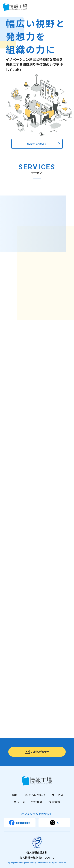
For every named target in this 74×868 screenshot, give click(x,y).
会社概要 (37, 802)
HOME (15, 795)
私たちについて (36, 795)
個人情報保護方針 (37, 852)
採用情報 (54, 802)
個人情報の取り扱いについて (37, 857)
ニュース (20, 802)
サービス (58, 795)
